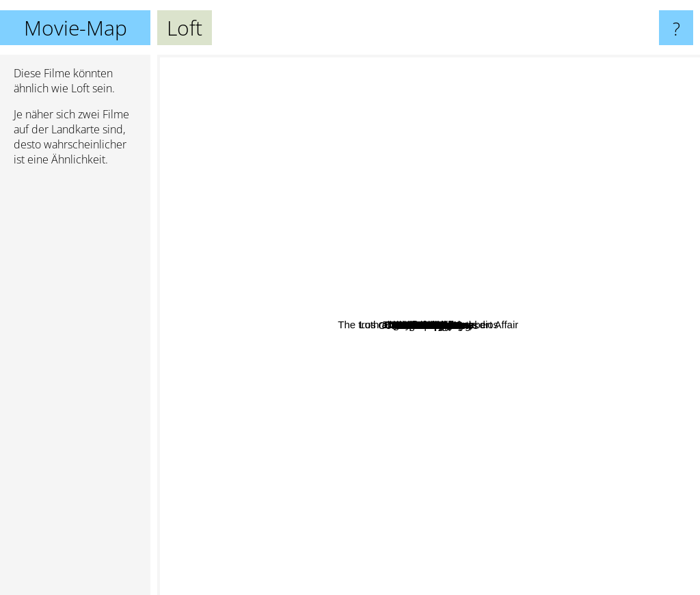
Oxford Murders (468, 350)
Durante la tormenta (598, 184)
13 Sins (301, 302)
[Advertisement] (75, 386)
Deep (264, 472)
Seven (602, 64)
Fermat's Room (232, 296)
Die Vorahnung (547, 430)
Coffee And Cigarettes (323, 448)
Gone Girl (204, 451)
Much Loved (489, 569)
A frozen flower (551, 516)
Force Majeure (433, 530)
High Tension (525, 502)
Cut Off (432, 382)
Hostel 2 (540, 400)
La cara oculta (414, 277)
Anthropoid (437, 464)
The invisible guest (472, 278)
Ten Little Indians (436, 221)
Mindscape (406, 314)
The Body (416, 394)
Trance (599, 349)
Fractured (482, 387)
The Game (424, 69)
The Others (364, 64)
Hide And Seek (503, 453)
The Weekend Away (368, 143)
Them (408, 495)
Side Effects (386, 508)
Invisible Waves (577, 484)
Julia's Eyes (232, 271)
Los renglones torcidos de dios (365, 125)
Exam (517, 166)
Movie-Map (76, 28)
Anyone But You (635, 295)
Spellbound (303, 389)
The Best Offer (519, 218)
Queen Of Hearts (300, 283)
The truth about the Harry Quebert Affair (253, 376)
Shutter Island (542, 64)
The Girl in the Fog (433, 324)
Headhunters (386, 353)
